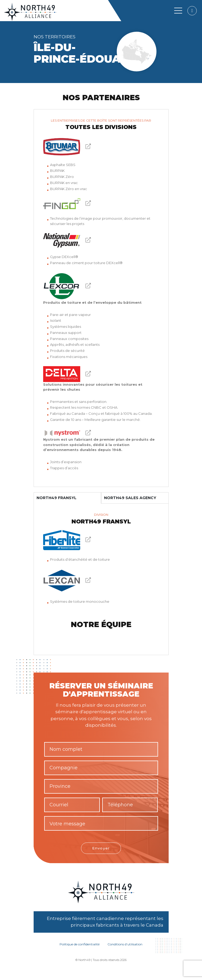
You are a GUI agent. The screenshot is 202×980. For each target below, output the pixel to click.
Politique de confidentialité (80, 944)
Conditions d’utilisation (125, 944)
